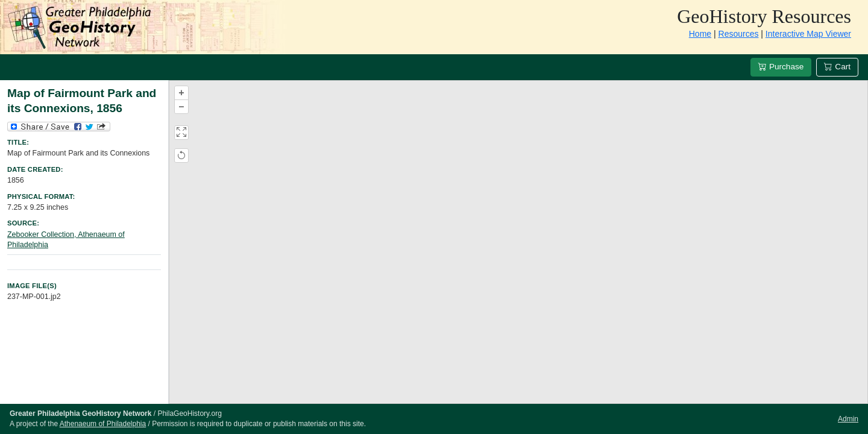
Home (700, 34)
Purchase (781, 67)
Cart (837, 67)
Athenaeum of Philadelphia (103, 424)
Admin (848, 419)
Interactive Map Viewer (808, 34)
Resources (739, 34)
